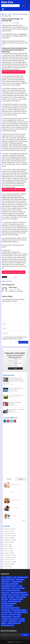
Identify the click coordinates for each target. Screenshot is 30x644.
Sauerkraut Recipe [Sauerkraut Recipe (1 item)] (6, 617)
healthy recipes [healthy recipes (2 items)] (6, 588)
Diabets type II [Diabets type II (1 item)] (6, 582)
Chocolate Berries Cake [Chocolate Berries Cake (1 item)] (8, 579)
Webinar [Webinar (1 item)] (4, 623)
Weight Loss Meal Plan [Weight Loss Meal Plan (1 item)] (14, 623)
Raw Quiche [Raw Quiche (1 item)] (12, 614)
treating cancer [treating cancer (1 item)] (13, 621)
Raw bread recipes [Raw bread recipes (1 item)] (21, 597)
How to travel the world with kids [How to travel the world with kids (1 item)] (11, 590)
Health (10, 14)
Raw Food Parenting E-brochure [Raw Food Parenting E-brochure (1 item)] (10, 608)
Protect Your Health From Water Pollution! (16, 389)
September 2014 (9, 562)
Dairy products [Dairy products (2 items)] (20, 579)
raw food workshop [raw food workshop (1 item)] (7, 612)
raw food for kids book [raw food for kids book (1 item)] (14, 601)
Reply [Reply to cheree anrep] (18, 289)
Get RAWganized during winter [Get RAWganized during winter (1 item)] (10, 584)
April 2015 (7, 549)
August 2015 (8, 542)
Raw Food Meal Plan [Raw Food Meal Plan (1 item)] (7, 606)
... (11, 483)
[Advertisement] (15, 450)
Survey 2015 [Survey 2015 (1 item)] (17, 617)
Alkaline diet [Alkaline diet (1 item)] (9, 577)
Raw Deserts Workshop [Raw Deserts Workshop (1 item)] (16, 599)
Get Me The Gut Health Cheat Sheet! (14, 72)
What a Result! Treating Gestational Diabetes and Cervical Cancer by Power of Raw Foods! (14, 380)
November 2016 (9, 529)
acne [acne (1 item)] (3, 577)
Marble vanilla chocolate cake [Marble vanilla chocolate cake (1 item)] (19, 593)
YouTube (15, 421)
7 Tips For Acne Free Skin (16, 395)
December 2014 (9, 555)
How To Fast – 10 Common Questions (17, 410)
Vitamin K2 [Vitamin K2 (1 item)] (21, 621)
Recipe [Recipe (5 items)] (19, 614)
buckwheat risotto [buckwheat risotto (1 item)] (22, 577)
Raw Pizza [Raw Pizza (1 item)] (4, 614)
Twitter (11, 421)
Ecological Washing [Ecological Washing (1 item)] (17, 582)
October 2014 (8, 559)
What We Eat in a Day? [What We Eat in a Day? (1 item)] (8, 625)
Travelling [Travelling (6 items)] (4, 621)
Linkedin (5, 421)
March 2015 (8, 551)
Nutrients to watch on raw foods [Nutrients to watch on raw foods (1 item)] (10, 595)
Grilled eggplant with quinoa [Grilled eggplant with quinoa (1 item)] (9, 586)
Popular (9, 479)
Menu (28, 2)
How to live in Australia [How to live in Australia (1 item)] (18, 588)
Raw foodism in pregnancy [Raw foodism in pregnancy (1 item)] (9, 603)
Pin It (16, 277)
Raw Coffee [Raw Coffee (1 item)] (5, 599)
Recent (21, 479)
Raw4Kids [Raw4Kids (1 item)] (11, 597)
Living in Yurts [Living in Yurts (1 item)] (5, 593)
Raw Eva (7, 2)
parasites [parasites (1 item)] (4, 597)
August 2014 (8, 564)
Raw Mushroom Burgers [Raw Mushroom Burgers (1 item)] (21, 612)
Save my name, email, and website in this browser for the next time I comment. (14, 338)
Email (15, 363)
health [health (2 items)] (20, 586)
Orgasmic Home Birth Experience (15, 403)
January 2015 (8, 553)
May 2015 (7, 546)
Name (15, 359)
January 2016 (8, 531)
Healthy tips (9, 281)
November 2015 (9, 535)
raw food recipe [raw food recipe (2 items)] (6, 610)
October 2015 (8, 538)
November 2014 (9, 557)
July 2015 (7, 544)
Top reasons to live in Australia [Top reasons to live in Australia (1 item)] (10, 619)
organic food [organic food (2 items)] (24, 595)
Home (4, 14)
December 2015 (9, 533)
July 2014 (7, 566)
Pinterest (8, 421)
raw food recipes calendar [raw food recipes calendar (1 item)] (19, 610)
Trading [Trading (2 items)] (22, 619)
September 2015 (9, 540)
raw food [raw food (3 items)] (4, 601)
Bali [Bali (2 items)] (15, 577)
